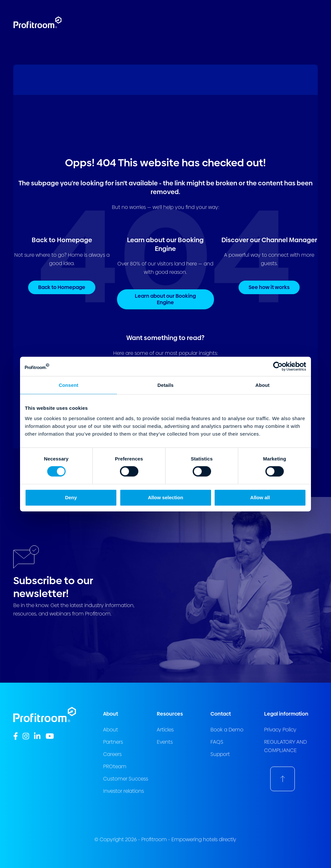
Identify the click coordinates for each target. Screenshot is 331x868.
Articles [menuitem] (165, 730)
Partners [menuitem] (113, 742)
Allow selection (165, 497)
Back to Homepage (62, 287)
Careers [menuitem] (112, 754)
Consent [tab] (69, 385)
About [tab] (262, 385)
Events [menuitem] (165, 742)
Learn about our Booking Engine (165, 299)
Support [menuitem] (220, 754)
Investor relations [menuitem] (123, 791)
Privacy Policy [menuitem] (280, 730)
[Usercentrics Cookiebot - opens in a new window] (278, 367)
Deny (71, 497)
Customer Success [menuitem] (126, 779)
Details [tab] (165, 385)
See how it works (269, 287)
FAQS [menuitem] (217, 742)
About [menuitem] (111, 730)
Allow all (260, 497)
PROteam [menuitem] (115, 766)
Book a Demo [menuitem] (227, 730)
